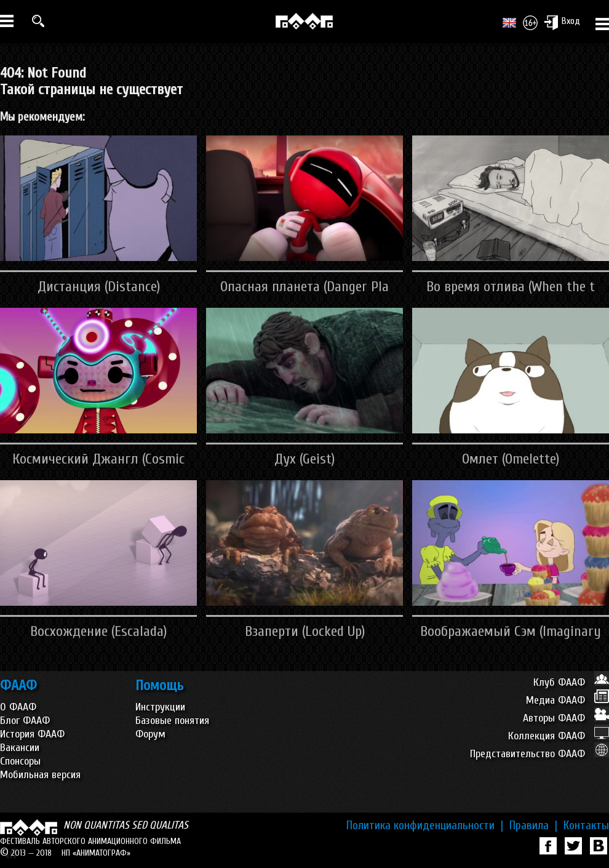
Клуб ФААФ (571, 682)
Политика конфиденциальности (425, 826)
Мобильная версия (40, 775)
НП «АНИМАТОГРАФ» (96, 853)
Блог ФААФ (25, 721)
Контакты (586, 826)
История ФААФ (32, 734)
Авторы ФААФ (566, 718)
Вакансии (20, 748)
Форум (150, 734)
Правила (533, 826)
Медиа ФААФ (567, 700)
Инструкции (160, 707)
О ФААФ (18, 707)
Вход (562, 22)
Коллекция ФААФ (559, 736)
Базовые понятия (172, 721)
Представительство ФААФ (539, 754)
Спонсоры (20, 761)
